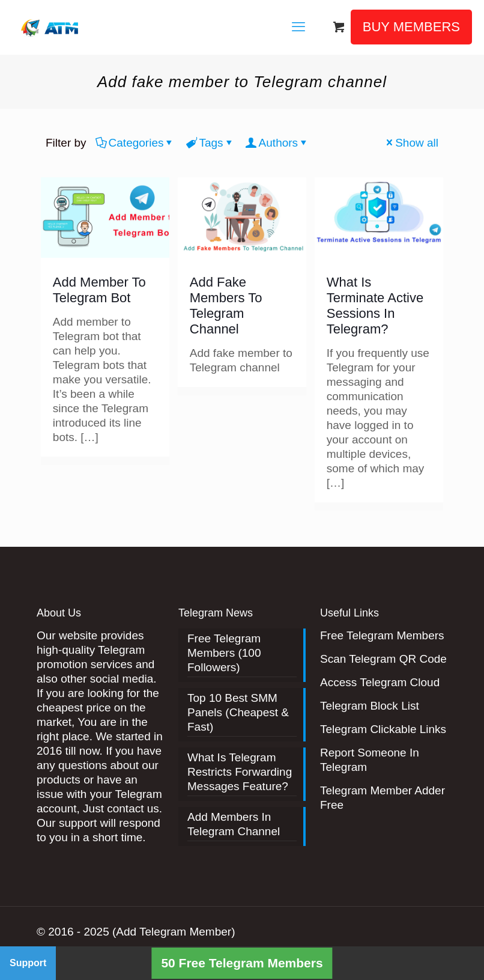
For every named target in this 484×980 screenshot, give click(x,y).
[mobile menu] (298, 27)
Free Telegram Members (382, 635)
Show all (411, 143)
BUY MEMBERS (411, 27)
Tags (210, 143)
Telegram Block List (370, 706)
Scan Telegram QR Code (383, 659)
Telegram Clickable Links (383, 729)
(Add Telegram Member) (174, 932)
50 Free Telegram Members (242, 963)
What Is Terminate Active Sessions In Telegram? (375, 306)
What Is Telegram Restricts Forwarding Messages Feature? (240, 772)
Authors (277, 143)
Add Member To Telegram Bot (99, 290)
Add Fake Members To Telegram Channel (226, 306)
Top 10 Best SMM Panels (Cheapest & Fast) (238, 712)
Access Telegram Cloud (380, 682)
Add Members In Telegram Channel (234, 824)
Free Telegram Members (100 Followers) (224, 653)
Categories (135, 143)
